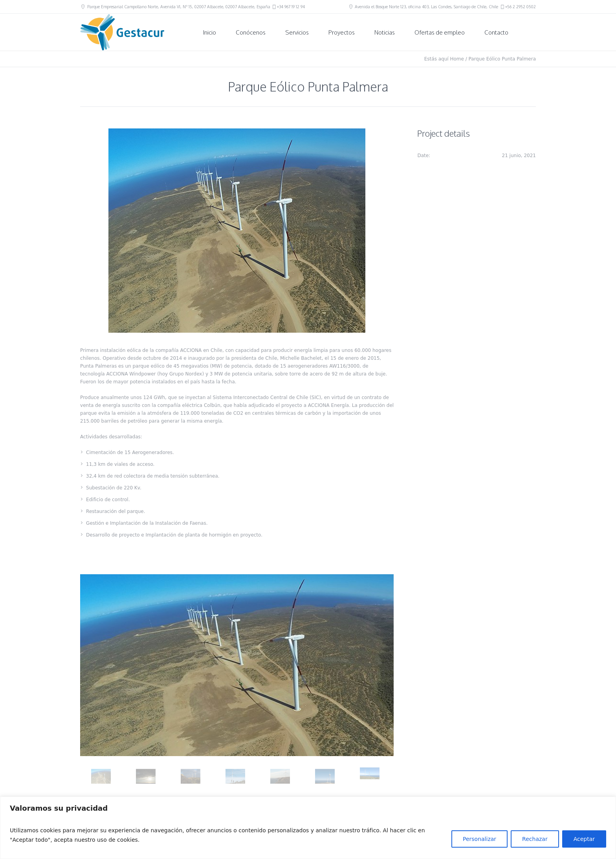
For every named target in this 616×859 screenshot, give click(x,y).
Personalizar (479, 839)
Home (457, 59)
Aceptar (584, 839)
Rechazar (535, 839)
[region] (308, 828)
